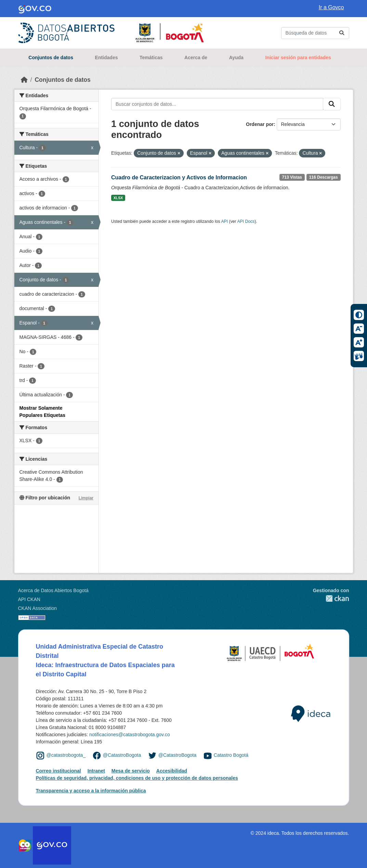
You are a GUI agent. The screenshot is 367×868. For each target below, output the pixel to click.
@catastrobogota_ (66, 755)
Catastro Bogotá (231, 755)
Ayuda (236, 58)
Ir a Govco (331, 7)
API (224, 221)
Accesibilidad (172, 771)
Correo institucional (58, 771)
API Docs (246, 221)
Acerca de (196, 58)
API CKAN (29, 599)
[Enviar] (342, 33)
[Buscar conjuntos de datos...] (315, 33)
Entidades (107, 58)
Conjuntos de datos (51, 58)
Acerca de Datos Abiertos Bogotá (53, 590)
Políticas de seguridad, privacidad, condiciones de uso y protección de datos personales (137, 778)
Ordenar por (260, 124)
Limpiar (86, 498)
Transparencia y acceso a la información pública (91, 791)
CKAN (331, 598)
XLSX (118, 198)
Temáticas (151, 58)
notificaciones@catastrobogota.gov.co (130, 735)
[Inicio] (24, 80)
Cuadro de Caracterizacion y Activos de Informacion (179, 177)
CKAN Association (38, 608)
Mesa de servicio (131, 771)
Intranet (96, 771)
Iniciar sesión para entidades (298, 58)
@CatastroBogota (122, 755)
